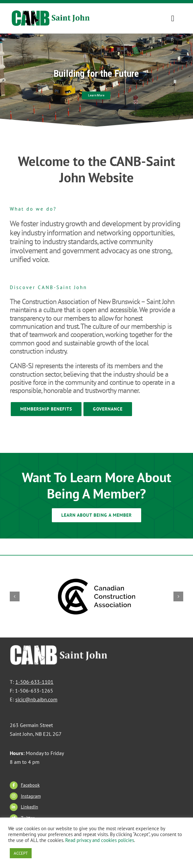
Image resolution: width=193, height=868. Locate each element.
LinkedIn (30, 807)
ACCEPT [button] (21, 853)
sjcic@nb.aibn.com (36, 699)
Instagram (31, 796)
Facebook (30, 785)
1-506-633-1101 (34, 682)
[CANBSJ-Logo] (51, 13)
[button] (15, 596)
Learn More (96, 95)
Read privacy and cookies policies (100, 840)
